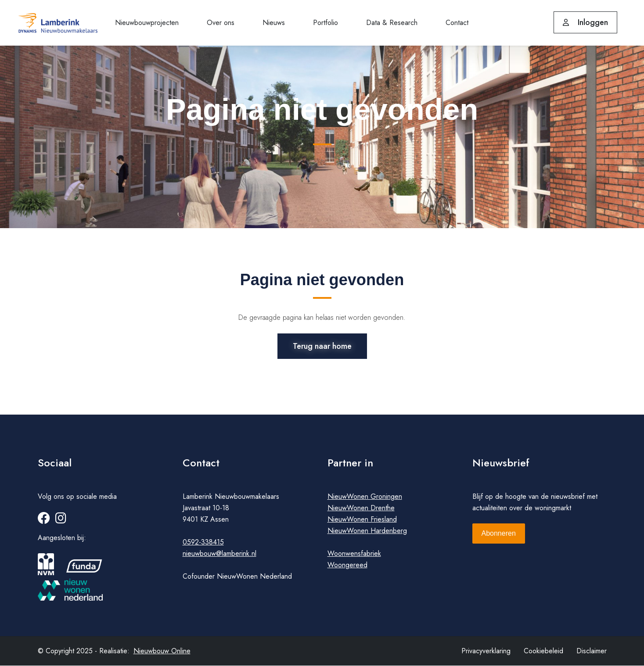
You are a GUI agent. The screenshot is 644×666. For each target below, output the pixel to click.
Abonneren (499, 534)
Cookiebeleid (543, 651)
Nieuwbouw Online (162, 651)
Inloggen (585, 22)
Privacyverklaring (486, 651)
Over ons (221, 23)
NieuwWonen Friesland (362, 520)
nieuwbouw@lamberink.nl (219, 554)
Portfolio (326, 23)
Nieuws (274, 23)
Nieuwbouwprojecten (147, 23)
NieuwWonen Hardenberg (367, 531)
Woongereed (347, 565)
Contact (457, 23)
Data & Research (392, 23)
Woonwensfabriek (354, 554)
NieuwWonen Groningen (365, 497)
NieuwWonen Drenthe (361, 508)
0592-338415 (203, 542)
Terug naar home (322, 346)
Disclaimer (592, 651)
